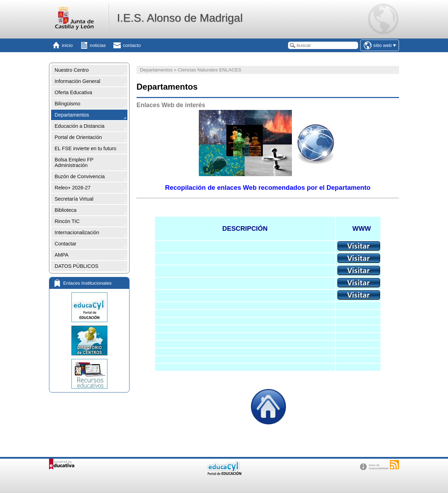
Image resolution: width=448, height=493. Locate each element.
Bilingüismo (68, 104)
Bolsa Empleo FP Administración (74, 162)
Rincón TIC (67, 221)
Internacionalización (77, 232)
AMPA (62, 255)
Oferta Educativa (73, 92)
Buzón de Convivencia (80, 176)
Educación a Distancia (79, 126)
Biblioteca (65, 210)
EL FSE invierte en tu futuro (85, 148)
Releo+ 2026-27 (73, 188)
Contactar (65, 244)
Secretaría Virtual (74, 199)
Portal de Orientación (78, 137)
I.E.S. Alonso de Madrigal (180, 18)
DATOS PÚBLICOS (76, 266)
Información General (77, 81)
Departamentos (72, 115)
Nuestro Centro (72, 70)
